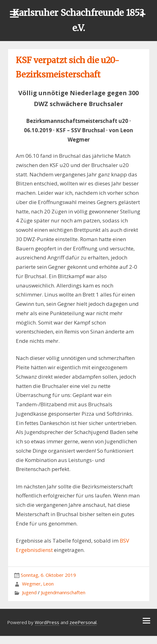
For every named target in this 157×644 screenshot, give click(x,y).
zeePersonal (83, 622)
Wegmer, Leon (38, 584)
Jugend (29, 592)
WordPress (47, 622)
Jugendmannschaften (63, 592)
